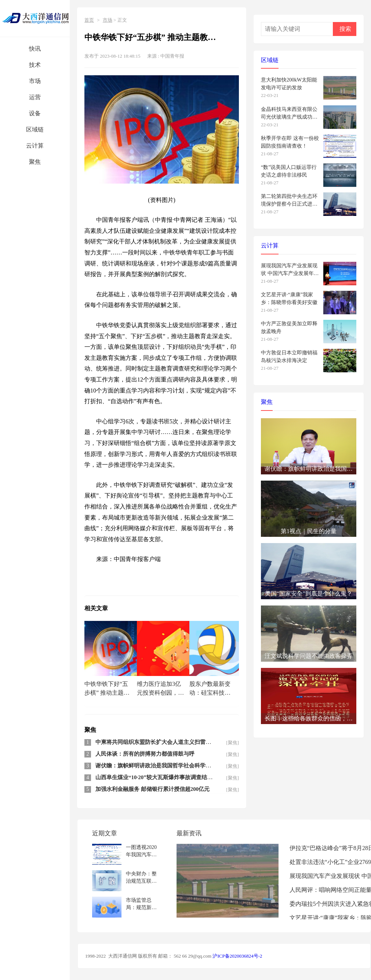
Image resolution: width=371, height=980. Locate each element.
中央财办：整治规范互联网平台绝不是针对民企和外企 (141, 877)
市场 (35, 81)
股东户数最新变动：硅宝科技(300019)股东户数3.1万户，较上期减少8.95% (214, 689)
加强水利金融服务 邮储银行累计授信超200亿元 (152, 789)
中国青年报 (172, 56)
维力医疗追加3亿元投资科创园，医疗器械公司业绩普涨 (160, 689)
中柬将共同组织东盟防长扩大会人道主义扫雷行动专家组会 (167, 742)
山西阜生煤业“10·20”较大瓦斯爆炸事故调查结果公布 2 (161, 777)
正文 (122, 20)
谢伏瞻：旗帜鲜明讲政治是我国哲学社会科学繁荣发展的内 (167, 766)
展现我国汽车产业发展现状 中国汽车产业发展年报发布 (290, 270)
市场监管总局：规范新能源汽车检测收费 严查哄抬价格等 (142, 904)
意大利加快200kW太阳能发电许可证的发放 (289, 84)
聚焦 (35, 162)
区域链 (35, 129)
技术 (35, 65)
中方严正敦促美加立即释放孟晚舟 (289, 328)
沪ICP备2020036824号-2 (237, 956)
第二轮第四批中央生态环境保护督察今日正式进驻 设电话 (289, 200)
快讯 (35, 49)
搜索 (345, 29)
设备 (35, 113)
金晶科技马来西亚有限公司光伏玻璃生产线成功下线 (289, 113)
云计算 (35, 146)
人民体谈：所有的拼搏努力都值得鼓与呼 (145, 754)
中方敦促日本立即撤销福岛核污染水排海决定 (289, 357)
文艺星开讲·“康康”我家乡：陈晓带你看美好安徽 (289, 299)
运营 (35, 97)
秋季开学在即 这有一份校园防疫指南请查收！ (290, 142)
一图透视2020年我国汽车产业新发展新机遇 (141, 851)
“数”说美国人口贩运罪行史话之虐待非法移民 (289, 171)
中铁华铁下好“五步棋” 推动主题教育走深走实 (107, 689)
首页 (89, 20)
